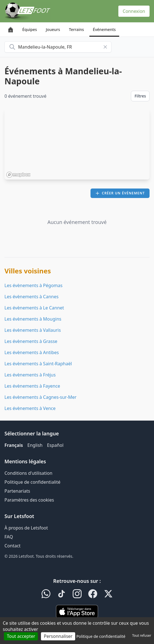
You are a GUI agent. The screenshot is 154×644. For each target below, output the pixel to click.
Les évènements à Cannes (31, 297)
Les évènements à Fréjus (30, 375)
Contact (13, 546)
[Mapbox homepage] (18, 175)
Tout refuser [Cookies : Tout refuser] (142, 635)
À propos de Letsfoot (26, 528)
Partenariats (17, 491)
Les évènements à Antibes (32, 352)
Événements (104, 29)
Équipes (30, 29)
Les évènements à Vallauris (33, 330)
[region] (77, 144)
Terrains (77, 29)
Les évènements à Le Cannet (34, 308)
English (35, 445)
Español (55, 445)
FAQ (9, 537)
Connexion (134, 11)
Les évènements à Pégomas (33, 285)
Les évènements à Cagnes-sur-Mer (41, 397)
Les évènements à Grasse (31, 341)
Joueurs (53, 29)
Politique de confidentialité (32, 482)
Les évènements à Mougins (33, 319)
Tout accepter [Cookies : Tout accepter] (21, 636)
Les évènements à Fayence (32, 386)
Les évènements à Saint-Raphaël (38, 364)
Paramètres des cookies (29, 500)
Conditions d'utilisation (28, 473)
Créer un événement (120, 193)
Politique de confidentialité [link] (101, 636)
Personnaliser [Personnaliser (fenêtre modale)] (58, 636)
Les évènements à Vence (30, 408)
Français (14, 445)
